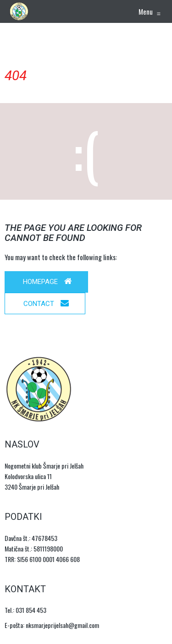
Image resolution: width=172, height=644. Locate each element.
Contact (46, 303)
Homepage (47, 281)
